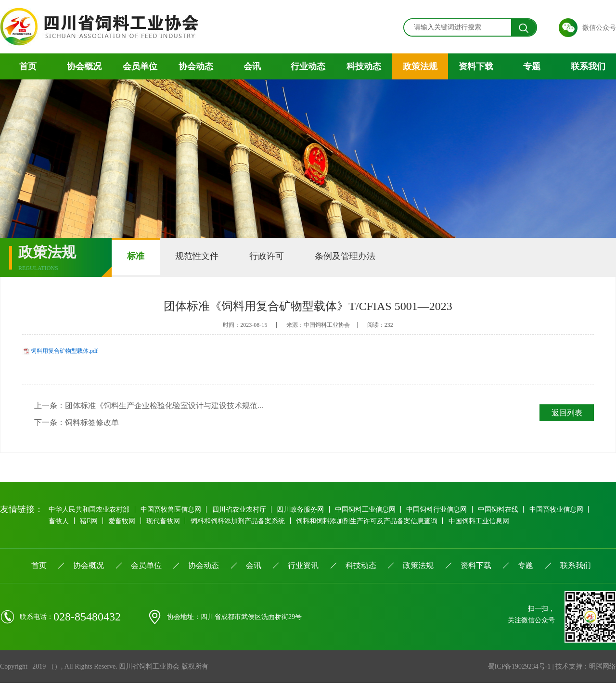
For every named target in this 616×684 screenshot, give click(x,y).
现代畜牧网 (166, 522)
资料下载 (476, 66)
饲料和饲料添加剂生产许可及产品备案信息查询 (371, 522)
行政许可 (276, 257)
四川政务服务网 (303, 510)
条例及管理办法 (359, 257)
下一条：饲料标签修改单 (77, 423)
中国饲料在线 (502, 510)
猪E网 (90, 522)
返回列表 (566, 413)
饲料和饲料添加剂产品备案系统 (241, 522)
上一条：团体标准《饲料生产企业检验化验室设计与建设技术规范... (149, 406)
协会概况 (84, 66)
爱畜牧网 (124, 522)
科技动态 (364, 66)
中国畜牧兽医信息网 (172, 510)
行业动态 (308, 66)
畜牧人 (59, 522)
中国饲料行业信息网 (440, 510)
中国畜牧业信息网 (561, 510)
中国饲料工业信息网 (368, 510)
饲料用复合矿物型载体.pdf (64, 351)
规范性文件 (203, 257)
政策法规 (420, 66)
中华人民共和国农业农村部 (90, 510)
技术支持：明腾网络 (586, 667)
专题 (532, 66)
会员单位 (140, 66)
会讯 (252, 66)
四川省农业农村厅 (241, 510)
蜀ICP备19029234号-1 (519, 667)
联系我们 (588, 66)
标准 (138, 257)
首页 (28, 66)
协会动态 (196, 66)
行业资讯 (303, 566)
